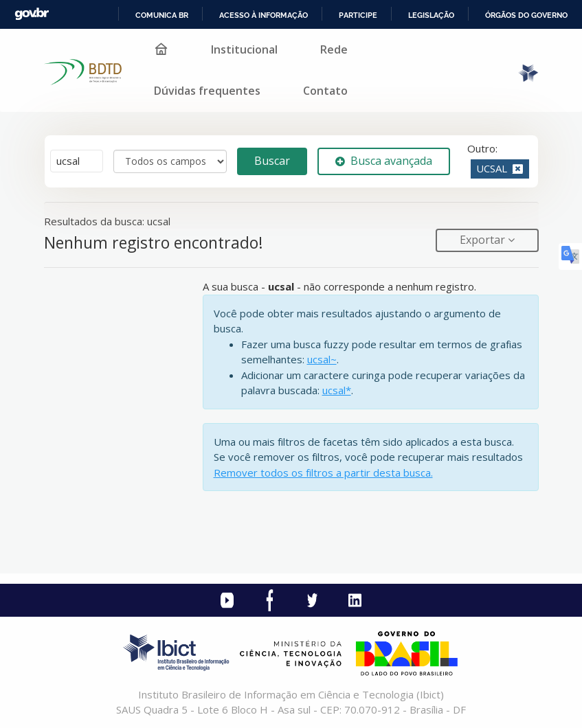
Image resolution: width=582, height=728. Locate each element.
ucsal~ (322, 359)
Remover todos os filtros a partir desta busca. (323, 473)
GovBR (32, 14)
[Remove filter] (518, 168)
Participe (358, 15)
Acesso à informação (264, 15)
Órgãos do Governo (526, 15)
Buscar (272, 161)
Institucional (244, 49)
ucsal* (337, 390)
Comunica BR (162, 15)
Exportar (484, 240)
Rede (334, 49)
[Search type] (170, 161)
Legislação (431, 15)
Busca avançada (384, 161)
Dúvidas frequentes (207, 91)
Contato (325, 91)
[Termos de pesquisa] (77, 161)
